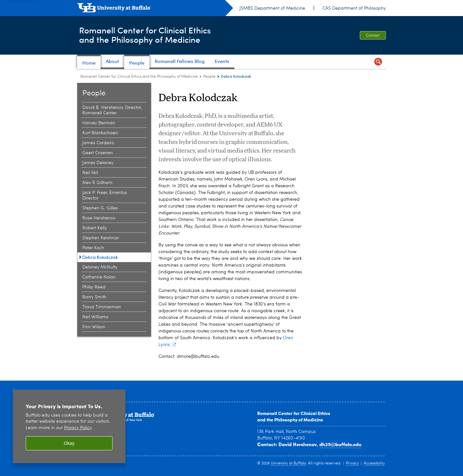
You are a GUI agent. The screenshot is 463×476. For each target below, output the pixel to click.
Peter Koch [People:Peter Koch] (93, 248)
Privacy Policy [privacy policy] (78, 428)
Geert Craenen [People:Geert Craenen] (98, 153)
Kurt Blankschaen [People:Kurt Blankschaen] (100, 133)
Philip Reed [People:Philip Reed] (94, 287)
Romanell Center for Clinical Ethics (294, 413)
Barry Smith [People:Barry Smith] (94, 297)
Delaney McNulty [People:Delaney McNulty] (100, 267)
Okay (69, 443)
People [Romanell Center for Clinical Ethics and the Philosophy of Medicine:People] (209, 77)
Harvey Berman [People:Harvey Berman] (99, 123)
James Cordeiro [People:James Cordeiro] (98, 143)
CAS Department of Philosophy (354, 8)
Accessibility (374, 463)
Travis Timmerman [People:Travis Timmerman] (102, 307)
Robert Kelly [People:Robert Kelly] (95, 228)
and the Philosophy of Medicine (290, 419)
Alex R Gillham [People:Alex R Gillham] (97, 183)
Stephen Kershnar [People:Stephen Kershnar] (101, 238)
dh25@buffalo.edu (340, 444)
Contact (373, 36)
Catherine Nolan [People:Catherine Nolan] (99, 277)
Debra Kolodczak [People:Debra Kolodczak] (100, 257)
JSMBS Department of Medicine (272, 8)
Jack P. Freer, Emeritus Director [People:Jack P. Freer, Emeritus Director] (105, 195)
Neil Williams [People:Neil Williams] (95, 317)
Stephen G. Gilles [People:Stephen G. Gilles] (100, 208)
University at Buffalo (288, 463)
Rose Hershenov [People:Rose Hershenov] (99, 218)
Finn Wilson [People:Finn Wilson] (94, 327)
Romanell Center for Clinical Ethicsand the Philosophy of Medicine (152, 35)
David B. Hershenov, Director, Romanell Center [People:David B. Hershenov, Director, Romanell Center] (112, 110)
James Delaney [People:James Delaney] (98, 163)
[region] (69, 426)
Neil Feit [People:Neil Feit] (90, 173)
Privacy (352, 463)
